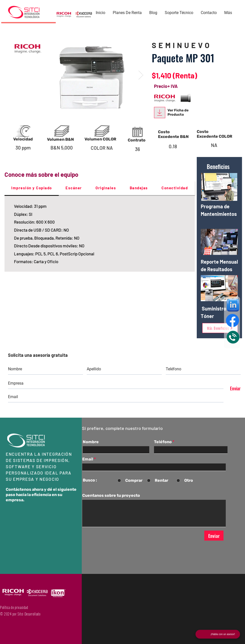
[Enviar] (233, 388)
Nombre (91, 442)
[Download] (160, 113)
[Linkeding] (233, 305)
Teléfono (163, 442)
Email (88, 459)
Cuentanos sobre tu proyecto (111, 496)
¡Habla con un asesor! (223, 635)
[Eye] (233, 337)
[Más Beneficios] (220, 328)
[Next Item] (141, 75)
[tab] (32, 188)
